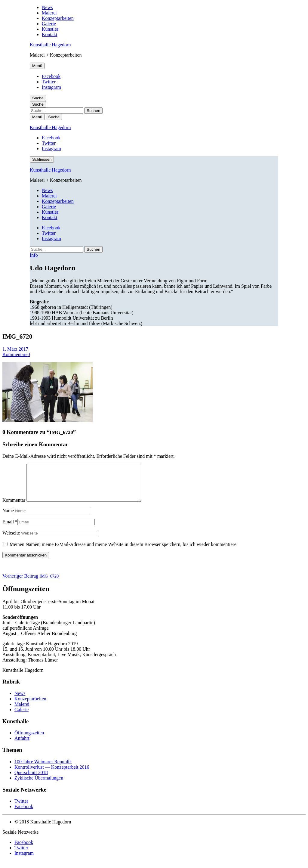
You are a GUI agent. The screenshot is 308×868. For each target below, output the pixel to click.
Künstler (50, 29)
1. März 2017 (15, 349)
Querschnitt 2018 (31, 780)
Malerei (49, 13)
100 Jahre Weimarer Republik (43, 769)
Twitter (49, 82)
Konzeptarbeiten (58, 18)
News (47, 7)
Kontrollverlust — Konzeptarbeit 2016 (52, 774)
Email (8, 529)
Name (8, 518)
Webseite (11, 540)
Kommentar (14, 507)
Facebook (51, 76)
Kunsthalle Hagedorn (50, 45)
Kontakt (50, 34)
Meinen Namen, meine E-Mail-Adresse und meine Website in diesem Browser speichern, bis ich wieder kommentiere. (124, 552)
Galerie (49, 24)
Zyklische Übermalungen (39, 785)
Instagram (51, 87)
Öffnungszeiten (29, 740)
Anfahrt (22, 745)
